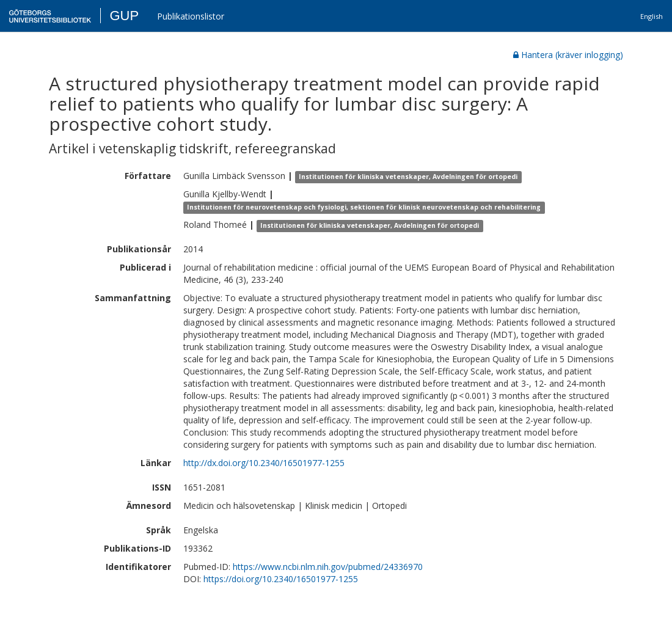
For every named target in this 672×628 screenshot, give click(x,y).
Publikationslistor (191, 16)
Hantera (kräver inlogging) (568, 55)
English (652, 16)
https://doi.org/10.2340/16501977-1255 (281, 579)
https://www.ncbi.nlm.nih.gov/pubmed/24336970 (328, 567)
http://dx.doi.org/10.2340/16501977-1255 (264, 463)
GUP (124, 16)
